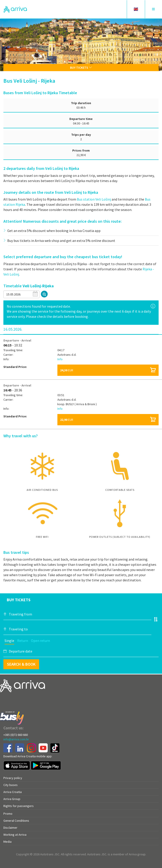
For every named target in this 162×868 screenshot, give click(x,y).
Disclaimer (10, 828)
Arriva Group (12, 799)
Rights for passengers (19, 806)
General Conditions (16, 821)
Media (7, 842)
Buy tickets (81, 68)
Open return (40, 641)
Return (23, 641)
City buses (11, 785)
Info (60, 359)
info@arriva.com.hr (16, 739)
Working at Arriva (15, 835)
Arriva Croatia (13, 792)
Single (9, 641)
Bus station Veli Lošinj (94, 199)
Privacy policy (13, 778)
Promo (8, 814)
